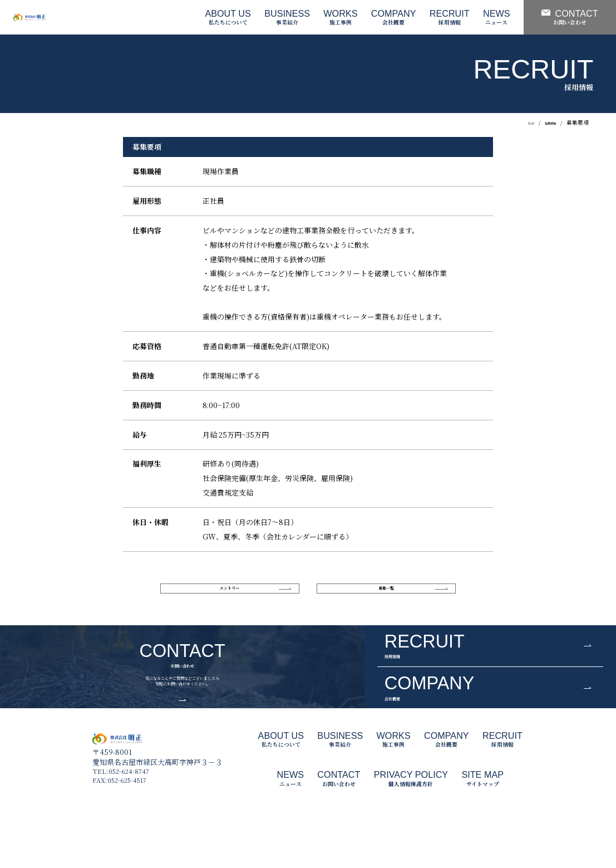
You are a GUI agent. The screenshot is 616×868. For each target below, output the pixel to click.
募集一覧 (386, 592)
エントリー (230, 592)
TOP (518, 122)
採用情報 (545, 122)
